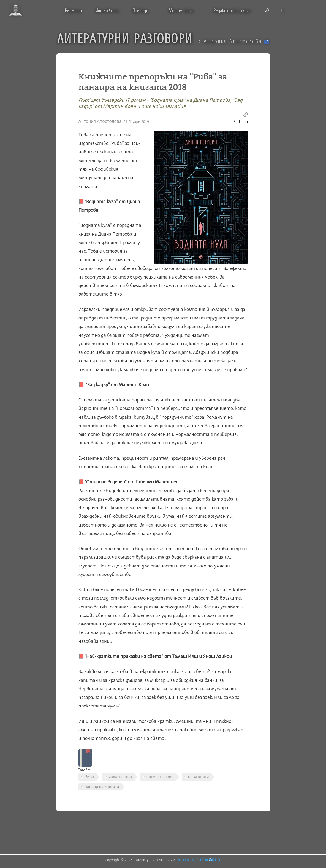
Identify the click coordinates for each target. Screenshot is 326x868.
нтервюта (107, 10)
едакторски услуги (232, 10)
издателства (120, 777)
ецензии (73, 10)
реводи (140, 10)
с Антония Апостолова (234, 41)
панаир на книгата (102, 787)
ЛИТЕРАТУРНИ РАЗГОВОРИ (125, 38)
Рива (89, 777)
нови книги (198, 777)
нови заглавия (160, 777)
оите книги (181, 10)
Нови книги (239, 121)
